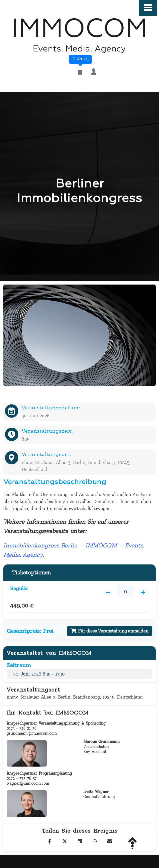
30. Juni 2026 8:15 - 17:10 (39, 674)
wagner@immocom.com (28, 783)
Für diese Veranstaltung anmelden (110, 631)
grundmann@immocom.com (32, 733)
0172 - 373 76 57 (22, 778)
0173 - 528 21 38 (21, 728)
